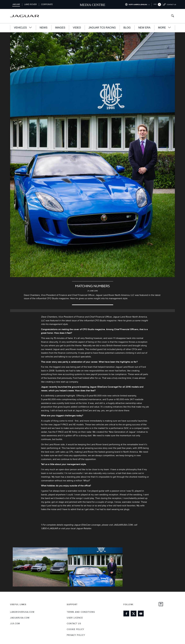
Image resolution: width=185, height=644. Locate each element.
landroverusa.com (22, 612)
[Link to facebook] (126, 614)
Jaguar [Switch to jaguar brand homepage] (16, 4)
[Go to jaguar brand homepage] (27, 16)
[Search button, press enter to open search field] (173, 16)
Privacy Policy (76, 635)
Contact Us (74, 624)
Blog (127, 28)
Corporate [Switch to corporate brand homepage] (47, 4)
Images (60, 28)
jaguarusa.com (20, 618)
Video (77, 28)
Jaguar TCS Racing (102, 28)
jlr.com (15, 624)
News (44, 28)
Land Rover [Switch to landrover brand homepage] (30, 4)
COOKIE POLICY (76, 629)
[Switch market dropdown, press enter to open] (137, 4)
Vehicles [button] (23, 28)
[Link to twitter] (134, 614)
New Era (144, 28)
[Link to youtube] (141, 614)
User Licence (75, 618)
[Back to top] (161, 605)
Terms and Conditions (81, 612)
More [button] (164, 28)
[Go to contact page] (170, 4)
